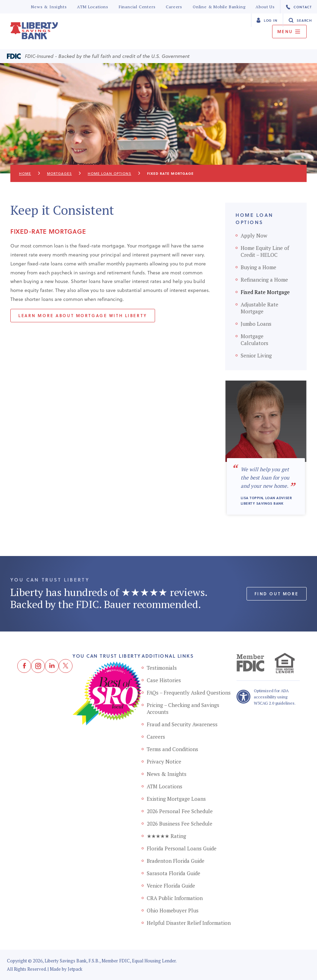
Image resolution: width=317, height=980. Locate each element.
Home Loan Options (109, 173)
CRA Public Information (175, 898)
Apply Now (254, 235)
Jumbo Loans (256, 324)
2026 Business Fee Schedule (180, 824)
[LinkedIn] (52, 666)
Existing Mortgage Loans (176, 799)
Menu (289, 31)
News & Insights (49, 7)
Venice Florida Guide (171, 886)
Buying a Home (258, 267)
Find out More (277, 594)
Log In (267, 20)
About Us (265, 7)
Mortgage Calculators (254, 340)
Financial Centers (137, 7)
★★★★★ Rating (166, 836)
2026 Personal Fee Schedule (180, 811)
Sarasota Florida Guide (174, 873)
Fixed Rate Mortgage (265, 292)
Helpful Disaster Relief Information (189, 923)
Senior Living (256, 355)
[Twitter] (66, 666)
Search (300, 20)
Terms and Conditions (172, 749)
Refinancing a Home (264, 280)
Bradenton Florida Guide (176, 861)
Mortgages (59, 173)
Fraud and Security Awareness (182, 724)
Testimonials (162, 668)
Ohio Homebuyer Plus (173, 910)
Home (25, 173)
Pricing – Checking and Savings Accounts (183, 708)
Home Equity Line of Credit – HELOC (265, 251)
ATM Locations (93, 7)
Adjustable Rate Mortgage (260, 308)
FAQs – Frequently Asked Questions (189, 693)
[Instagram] (38, 666)
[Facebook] (24, 666)
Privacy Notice (164, 761)
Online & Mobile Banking (219, 7)
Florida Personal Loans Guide (182, 848)
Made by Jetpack (66, 969)
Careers (174, 7)
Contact (299, 7)
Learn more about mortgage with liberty (83, 315)
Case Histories (164, 680)
